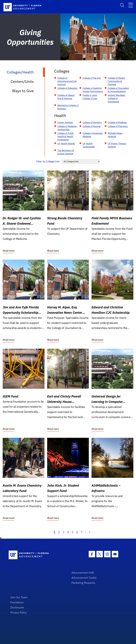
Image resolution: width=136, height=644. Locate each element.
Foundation (17, 602)
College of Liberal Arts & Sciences (66, 97)
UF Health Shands (66, 144)
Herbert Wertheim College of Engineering (116, 98)
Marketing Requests (83, 583)
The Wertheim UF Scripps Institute (66, 152)
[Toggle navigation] (131, 5)
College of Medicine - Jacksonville (68, 128)
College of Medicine (117, 122)
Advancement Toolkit (84, 578)
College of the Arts (92, 78)
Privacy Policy (19, 612)
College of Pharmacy (118, 126)
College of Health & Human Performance (93, 90)
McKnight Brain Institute (115, 135)
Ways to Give (23, 91)
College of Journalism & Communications (118, 90)
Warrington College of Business (68, 107)
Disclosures (17, 607)
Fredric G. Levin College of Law (90, 97)
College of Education (67, 88)
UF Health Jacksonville (89, 145)
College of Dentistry (92, 122)
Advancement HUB (83, 573)
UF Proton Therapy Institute (117, 145)
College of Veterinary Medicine (93, 135)
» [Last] (90, 532)
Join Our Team (19, 597)
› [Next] (86, 532)
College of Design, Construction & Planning (116, 81)
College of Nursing (92, 126)
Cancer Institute (65, 122)
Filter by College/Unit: (48, 161)
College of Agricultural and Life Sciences (67, 81)
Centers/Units (22, 81)
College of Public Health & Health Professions (66, 136)
